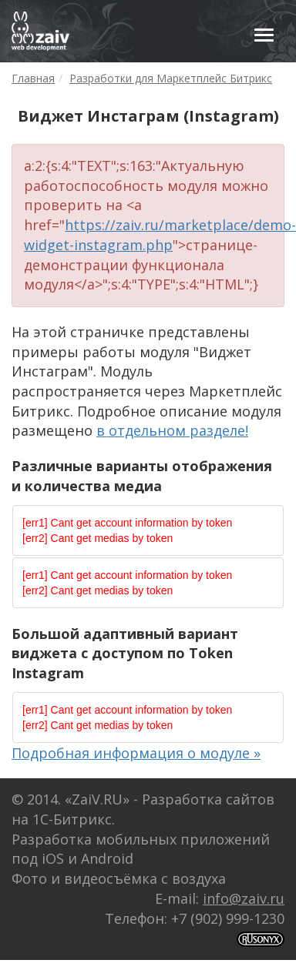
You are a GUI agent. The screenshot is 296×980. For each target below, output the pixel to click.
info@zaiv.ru (244, 898)
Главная (33, 78)
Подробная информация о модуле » (136, 753)
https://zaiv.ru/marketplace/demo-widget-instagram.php (160, 235)
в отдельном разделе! (172, 430)
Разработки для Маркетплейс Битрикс (171, 78)
